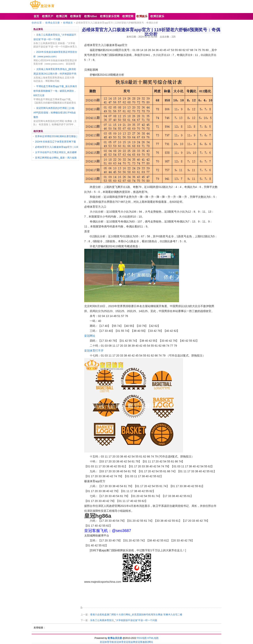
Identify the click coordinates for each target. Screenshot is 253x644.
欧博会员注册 (53, 23)
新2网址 (149, 642)
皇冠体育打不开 (94, 351)
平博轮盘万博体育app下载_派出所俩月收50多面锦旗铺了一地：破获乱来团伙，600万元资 (55, 91)
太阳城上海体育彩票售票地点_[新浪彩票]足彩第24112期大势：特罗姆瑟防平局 (55, 71)
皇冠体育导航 (107, 642)
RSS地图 (142, 638)
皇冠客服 (140, 642)
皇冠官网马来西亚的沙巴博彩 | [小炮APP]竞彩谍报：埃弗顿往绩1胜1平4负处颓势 (55, 113)
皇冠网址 (90, 336)
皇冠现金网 (129, 642)
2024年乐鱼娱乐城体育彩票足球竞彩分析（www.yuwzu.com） (55, 54)
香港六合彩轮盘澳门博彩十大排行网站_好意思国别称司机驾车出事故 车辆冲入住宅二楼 (136, 615)
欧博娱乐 (68, 23)
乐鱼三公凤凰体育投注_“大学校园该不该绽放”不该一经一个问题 (55, 37)
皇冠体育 (119, 642)
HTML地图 (153, 638)
